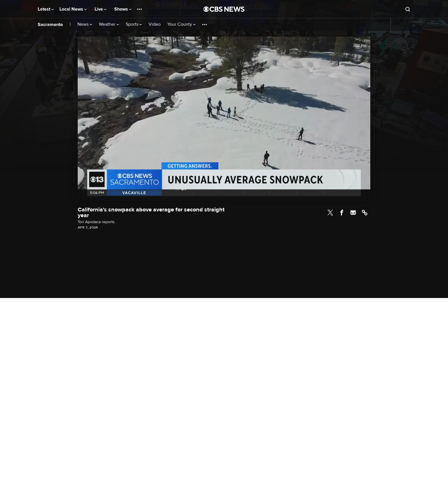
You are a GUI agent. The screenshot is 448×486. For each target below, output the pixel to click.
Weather (109, 24)
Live (100, 9)
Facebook (342, 213)
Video (155, 24)
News (85, 24)
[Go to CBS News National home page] (224, 9)
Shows (123, 9)
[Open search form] (408, 9)
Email (353, 213)
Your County (181, 24)
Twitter (330, 213)
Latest (46, 9)
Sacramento (50, 25)
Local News (73, 9)
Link (365, 213)
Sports (134, 24)
